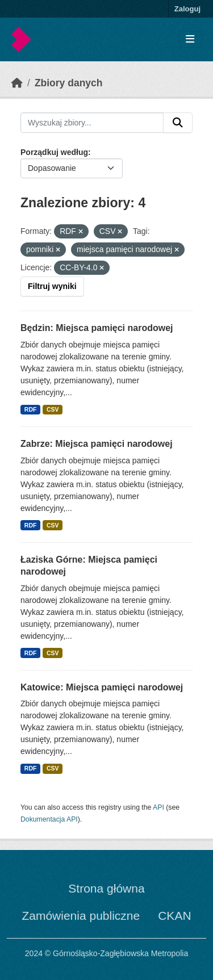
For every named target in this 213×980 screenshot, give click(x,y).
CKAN (174, 916)
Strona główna (106, 888)
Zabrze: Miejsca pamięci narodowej (97, 444)
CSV (53, 409)
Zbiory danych (69, 83)
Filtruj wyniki (52, 286)
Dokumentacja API (49, 819)
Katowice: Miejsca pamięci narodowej (102, 687)
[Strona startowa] (17, 83)
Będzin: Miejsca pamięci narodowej (97, 328)
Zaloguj (187, 9)
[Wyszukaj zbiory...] (92, 123)
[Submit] (178, 123)
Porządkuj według (54, 152)
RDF (31, 409)
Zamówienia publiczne (81, 916)
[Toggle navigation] (190, 39)
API (158, 807)
